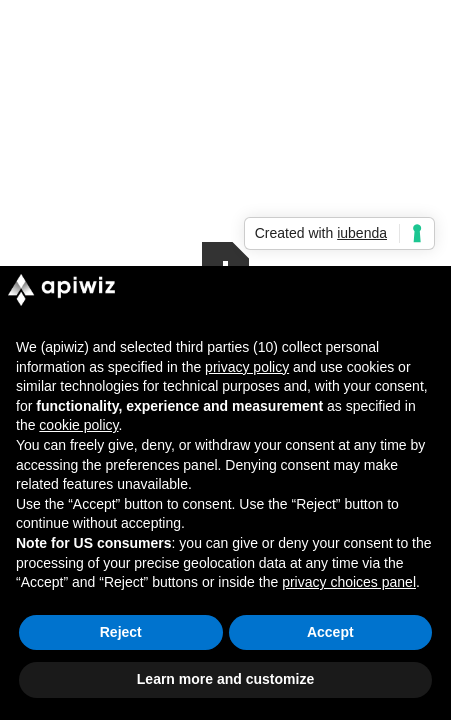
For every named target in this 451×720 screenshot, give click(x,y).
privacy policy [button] (247, 367)
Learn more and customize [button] (225, 679)
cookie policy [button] (78, 425)
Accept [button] (330, 632)
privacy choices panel (349, 582)
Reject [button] (121, 632)
